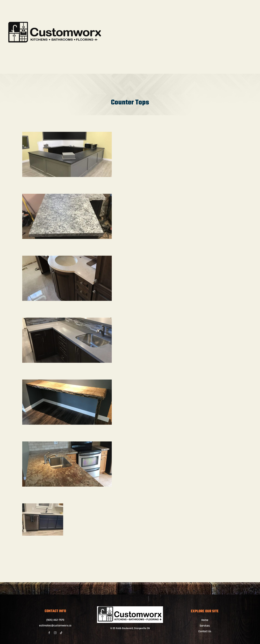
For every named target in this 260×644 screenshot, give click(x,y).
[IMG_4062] (130, 608)
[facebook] (49, 633)
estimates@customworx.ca (55, 625)
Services (205, 626)
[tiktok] (61, 633)
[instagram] (55, 633)
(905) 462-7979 (55, 620)
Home (205, 620)
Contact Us (205, 631)
